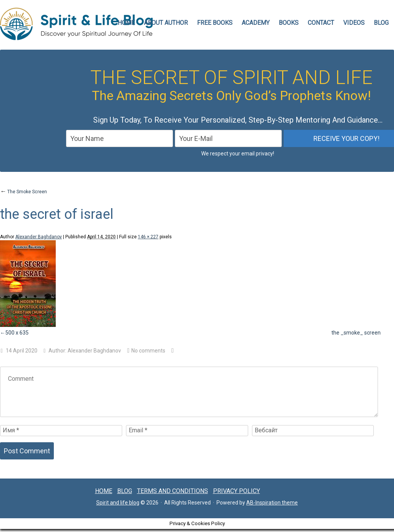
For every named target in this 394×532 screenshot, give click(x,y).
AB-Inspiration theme (272, 503)
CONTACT (321, 23)
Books (289, 23)
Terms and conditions (173, 491)
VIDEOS (354, 23)
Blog (381, 23)
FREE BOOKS (215, 23)
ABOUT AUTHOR (166, 23)
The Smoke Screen (23, 192)
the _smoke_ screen (356, 333)
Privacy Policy (237, 491)
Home (104, 491)
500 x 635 (17, 333)
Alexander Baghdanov (39, 237)
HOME (126, 23)
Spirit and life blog (118, 503)
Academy (256, 23)
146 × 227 (148, 237)
